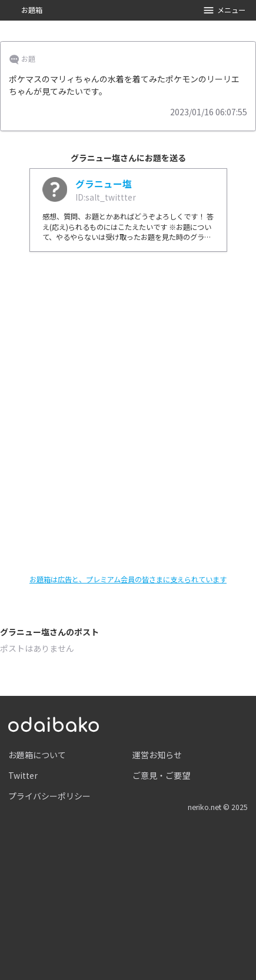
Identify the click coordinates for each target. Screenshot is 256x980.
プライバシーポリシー (49, 796)
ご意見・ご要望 (161, 775)
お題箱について (37, 755)
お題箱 (32, 10)
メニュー (224, 10)
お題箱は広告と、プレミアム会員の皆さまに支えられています (128, 579)
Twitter (23, 775)
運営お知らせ (157, 755)
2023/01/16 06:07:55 (209, 112)
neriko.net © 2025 (218, 807)
